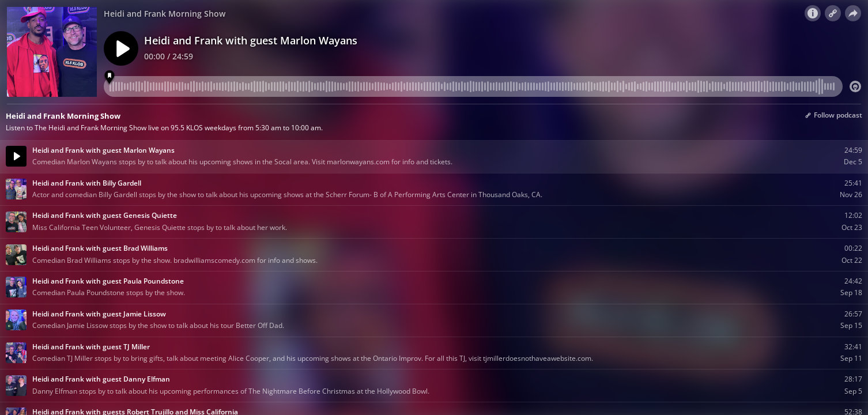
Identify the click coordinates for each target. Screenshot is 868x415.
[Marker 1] (110, 78)
